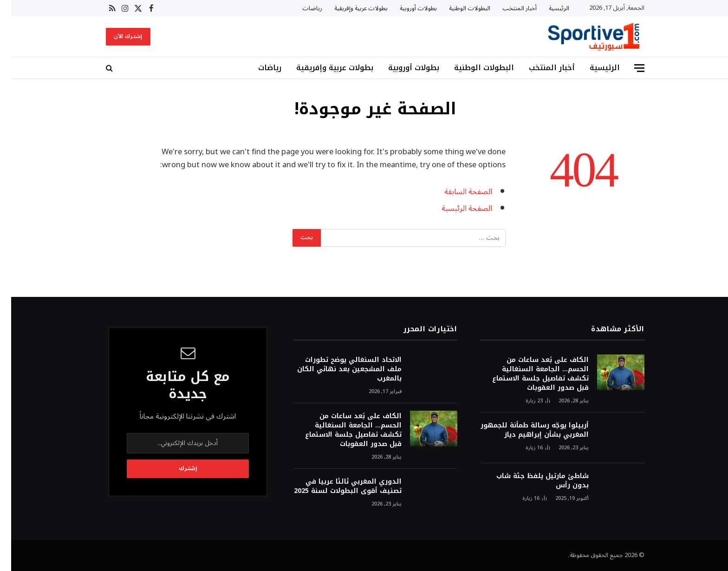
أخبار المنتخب (508, 8)
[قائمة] (628, 68)
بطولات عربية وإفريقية (350, 8)
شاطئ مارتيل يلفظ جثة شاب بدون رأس (531, 481)
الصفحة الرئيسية (456, 208)
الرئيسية (548, 8)
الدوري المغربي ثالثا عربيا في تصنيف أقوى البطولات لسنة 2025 (337, 486)
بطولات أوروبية (407, 8)
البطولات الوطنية (458, 8)
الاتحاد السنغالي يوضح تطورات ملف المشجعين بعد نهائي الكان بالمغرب (338, 369)
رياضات (301, 8)
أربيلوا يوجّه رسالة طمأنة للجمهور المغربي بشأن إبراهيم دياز (523, 430)
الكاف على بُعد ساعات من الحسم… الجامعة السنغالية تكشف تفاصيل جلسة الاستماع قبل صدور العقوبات (529, 374)
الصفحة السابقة (457, 192)
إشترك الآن (117, 36)
